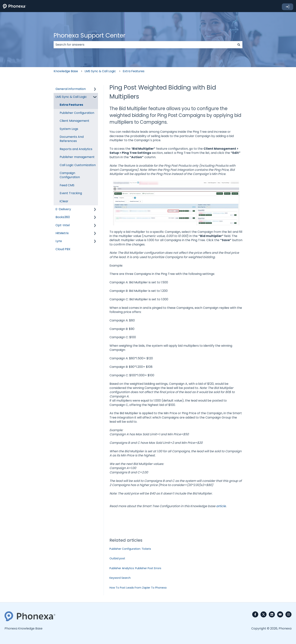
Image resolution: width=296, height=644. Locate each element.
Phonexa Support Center (89, 35)
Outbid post (117, 558)
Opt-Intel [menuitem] (63, 225)
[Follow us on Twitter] (264, 614)
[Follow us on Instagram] (288, 614)
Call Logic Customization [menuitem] (78, 165)
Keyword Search (120, 578)
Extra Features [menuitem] (71, 105)
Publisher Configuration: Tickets (130, 549)
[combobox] (144, 45)
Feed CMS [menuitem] (67, 185)
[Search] (239, 45)
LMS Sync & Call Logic (100, 71)
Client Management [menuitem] (74, 121)
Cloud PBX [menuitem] (63, 249)
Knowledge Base (66, 71)
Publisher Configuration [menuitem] (77, 113)
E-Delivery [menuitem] (63, 209)
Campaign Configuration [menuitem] (70, 175)
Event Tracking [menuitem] (71, 193)
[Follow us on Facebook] (255, 614)
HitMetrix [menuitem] (62, 233)
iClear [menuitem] (64, 201)
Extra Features (134, 71)
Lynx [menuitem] (59, 241)
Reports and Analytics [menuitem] (76, 149)
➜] (288, 7)
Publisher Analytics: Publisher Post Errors (135, 568)
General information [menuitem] (71, 89)
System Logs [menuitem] (69, 129)
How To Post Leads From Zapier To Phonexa (138, 588)
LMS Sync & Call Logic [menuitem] (71, 97)
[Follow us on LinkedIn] (272, 614)
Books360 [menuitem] (63, 217)
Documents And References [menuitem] (72, 139)
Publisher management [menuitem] (77, 157)
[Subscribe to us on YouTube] (280, 614)
